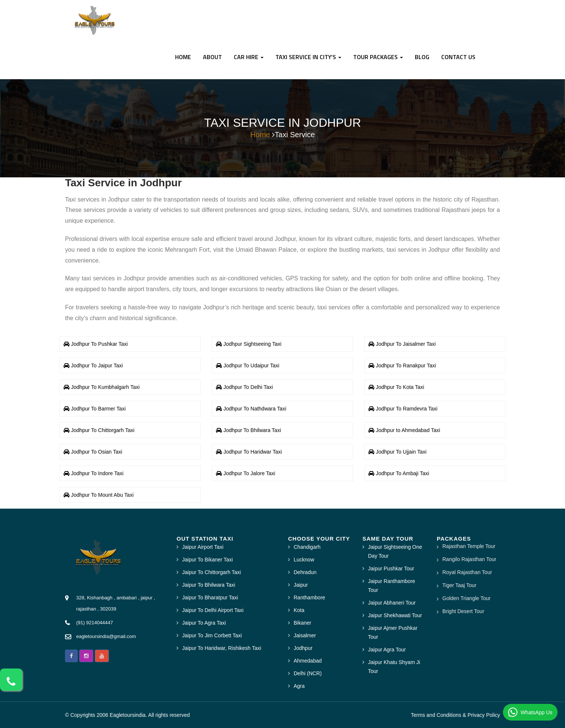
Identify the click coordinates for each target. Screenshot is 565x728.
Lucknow (304, 560)
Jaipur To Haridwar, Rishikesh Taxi (222, 648)
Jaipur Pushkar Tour (391, 568)
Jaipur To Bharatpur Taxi (210, 597)
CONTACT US (458, 57)
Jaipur (301, 585)
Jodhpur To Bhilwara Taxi (252, 430)
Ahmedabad (308, 661)
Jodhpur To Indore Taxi (97, 473)
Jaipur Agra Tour (387, 650)
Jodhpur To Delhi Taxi (248, 387)
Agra (299, 686)
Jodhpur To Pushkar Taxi (99, 344)
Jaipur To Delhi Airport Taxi (213, 610)
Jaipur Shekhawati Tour (395, 615)
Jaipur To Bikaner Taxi (207, 560)
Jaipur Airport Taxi (203, 547)
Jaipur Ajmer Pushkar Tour (393, 632)
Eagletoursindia (128, 715)
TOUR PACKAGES (378, 57)
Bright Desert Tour (463, 611)
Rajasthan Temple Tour (469, 546)
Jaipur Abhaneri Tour (392, 603)
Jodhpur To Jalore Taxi (249, 473)
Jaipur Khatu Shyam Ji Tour (394, 667)
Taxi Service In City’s (308, 57)
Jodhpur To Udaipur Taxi (251, 365)
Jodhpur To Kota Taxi (400, 387)
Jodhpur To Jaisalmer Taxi (406, 344)
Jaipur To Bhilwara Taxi (209, 585)
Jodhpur (303, 648)
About (212, 57)
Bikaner (302, 623)
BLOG (422, 57)
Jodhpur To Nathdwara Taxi (255, 409)
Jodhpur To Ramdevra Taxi (407, 409)
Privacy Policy (484, 715)
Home (183, 57)
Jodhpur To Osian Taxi (97, 452)
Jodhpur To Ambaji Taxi (402, 473)
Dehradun (305, 572)
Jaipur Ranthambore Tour (392, 586)
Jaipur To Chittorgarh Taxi (212, 572)
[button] (71, 656)
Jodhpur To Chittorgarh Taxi (103, 430)
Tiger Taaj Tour (459, 585)
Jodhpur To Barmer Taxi (98, 409)
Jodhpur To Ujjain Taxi (401, 452)
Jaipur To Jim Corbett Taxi (212, 635)
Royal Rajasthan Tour (467, 572)
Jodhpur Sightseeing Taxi (252, 344)
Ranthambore (309, 597)
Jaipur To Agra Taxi (204, 623)
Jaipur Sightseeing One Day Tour (395, 551)
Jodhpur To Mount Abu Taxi (102, 495)
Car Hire (249, 57)
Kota (299, 610)
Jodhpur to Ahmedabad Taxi (408, 430)
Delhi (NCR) (308, 673)
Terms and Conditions (436, 715)
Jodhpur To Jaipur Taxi (97, 365)
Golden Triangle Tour (466, 598)
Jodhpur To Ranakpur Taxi (406, 365)
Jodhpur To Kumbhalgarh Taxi (105, 387)
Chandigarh (307, 547)
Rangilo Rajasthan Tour (469, 559)
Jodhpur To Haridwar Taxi (253, 452)
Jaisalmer (305, 635)
